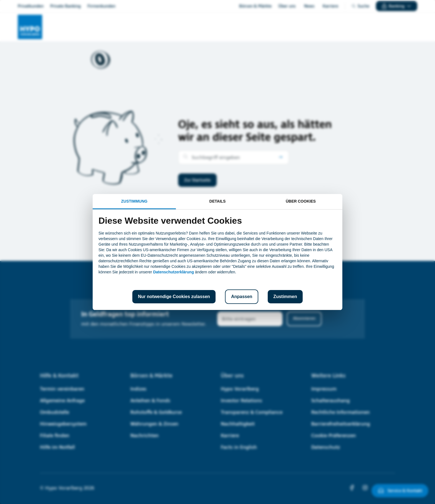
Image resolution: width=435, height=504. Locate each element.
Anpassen (242, 297)
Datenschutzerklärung (174, 272)
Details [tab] (218, 201)
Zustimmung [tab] (134, 201)
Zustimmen (285, 297)
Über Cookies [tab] (301, 201)
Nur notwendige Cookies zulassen (174, 297)
